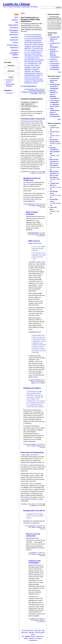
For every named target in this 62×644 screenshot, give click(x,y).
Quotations (15, 50)
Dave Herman (30, 89)
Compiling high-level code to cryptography (55, 86)
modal (28, 29)
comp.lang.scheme (30, 86)
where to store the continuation (33, 535)
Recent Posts (14, 35)
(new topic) (15, 37)
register (33, 173)
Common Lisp (40, 636)
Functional (32, 91)
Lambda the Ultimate (17, 4)
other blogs (34, 94)
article (33, 24)
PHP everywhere (40, 633)
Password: (11, 71)
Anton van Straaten (36, 380)
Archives (15, 57)
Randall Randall (33, 233)
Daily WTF (32, 633)
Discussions (14, 28)
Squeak (31, 638)
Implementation (40, 91)
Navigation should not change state (32, 179)
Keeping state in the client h (34, 511)
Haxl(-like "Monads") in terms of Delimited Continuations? (55, 53)
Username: (11, 65)
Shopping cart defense (32, 388)
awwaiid (33, 553)
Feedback (15, 20)
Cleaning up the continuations (35, 562)
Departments (14, 40)
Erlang (33, 636)
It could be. (53, 126)
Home (16, 17)
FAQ (17, 22)
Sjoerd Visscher (30, 204)
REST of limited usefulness (32, 213)
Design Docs (14, 48)
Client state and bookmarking (32, 452)
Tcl (35, 638)
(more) (33, 635)
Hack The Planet (29, 631)
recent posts (9, 93)
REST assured (34, 241)
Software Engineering (39, 92)
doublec (25, 504)
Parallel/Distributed (27, 92)
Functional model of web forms (33, 119)
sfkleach (25, 172)
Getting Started (13, 25)
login (44, 172)
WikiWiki (28, 636)
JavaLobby (38, 631)
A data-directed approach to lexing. (55, 39)
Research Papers (13, 45)
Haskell (26, 638)
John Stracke (31, 526)
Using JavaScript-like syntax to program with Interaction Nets (55, 112)
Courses (15, 42)
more (59, 72)
